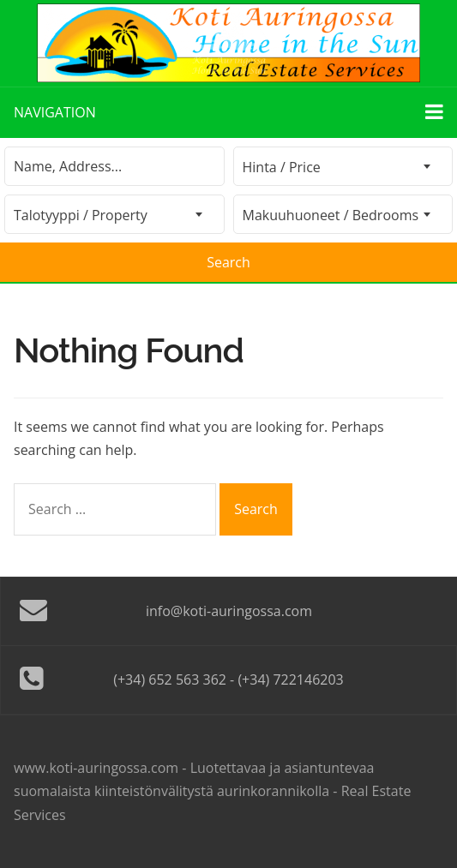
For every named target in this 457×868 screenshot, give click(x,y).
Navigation (228, 111)
